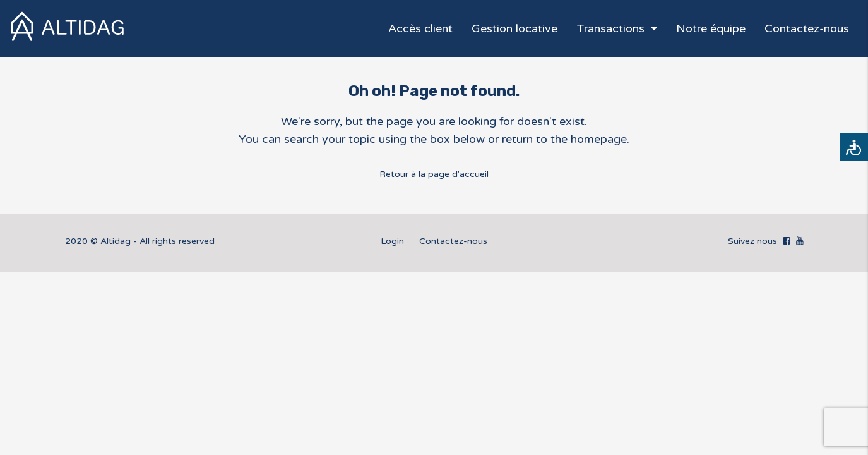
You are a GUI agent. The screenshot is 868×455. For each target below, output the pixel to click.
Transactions (610, 28)
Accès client (420, 28)
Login (392, 241)
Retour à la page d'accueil (434, 174)
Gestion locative (514, 28)
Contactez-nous (807, 28)
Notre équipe (711, 28)
